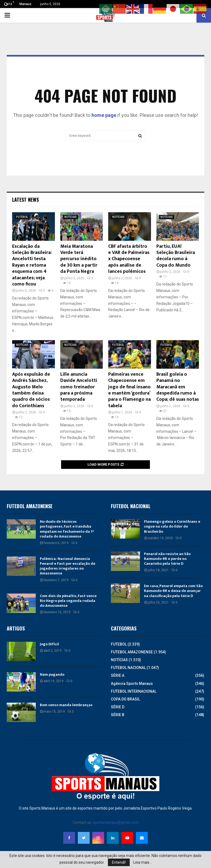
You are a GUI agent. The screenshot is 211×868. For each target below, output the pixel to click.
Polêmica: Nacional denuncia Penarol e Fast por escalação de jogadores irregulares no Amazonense (68, 566)
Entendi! (119, 862)
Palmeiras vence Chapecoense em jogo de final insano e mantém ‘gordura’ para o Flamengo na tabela (129, 390)
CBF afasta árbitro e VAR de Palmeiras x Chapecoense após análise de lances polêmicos (129, 259)
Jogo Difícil (49, 644)
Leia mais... (143, 862)
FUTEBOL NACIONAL (128, 668)
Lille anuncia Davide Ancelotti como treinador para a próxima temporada (79, 387)
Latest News (25, 200)
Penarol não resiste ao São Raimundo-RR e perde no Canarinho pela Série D (167, 559)
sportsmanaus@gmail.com (116, 822)
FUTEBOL (22, 217)
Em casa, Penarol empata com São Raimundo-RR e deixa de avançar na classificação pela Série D (173, 591)
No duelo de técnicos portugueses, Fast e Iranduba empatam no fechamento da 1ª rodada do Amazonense (67, 529)
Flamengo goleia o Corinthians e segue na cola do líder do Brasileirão (172, 526)
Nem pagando (52, 674)
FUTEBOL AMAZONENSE (132, 652)
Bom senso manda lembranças (66, 705)
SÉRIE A (118, 675)
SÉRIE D (118, 707)
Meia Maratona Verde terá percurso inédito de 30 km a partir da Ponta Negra (79, 259)
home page (104, 115)
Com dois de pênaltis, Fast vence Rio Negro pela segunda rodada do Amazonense (68, 601)
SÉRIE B (118, 715)
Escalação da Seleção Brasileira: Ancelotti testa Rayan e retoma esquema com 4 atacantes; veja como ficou (32, 265)
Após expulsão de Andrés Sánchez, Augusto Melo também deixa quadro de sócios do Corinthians (31, 390)
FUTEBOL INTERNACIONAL (134, 691)
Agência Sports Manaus (132, 684)
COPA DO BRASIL (125, 699)
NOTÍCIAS (71, 217)
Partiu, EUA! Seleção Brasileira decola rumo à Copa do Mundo (176, 256)
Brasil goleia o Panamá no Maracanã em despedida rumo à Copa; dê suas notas (178, 387)
